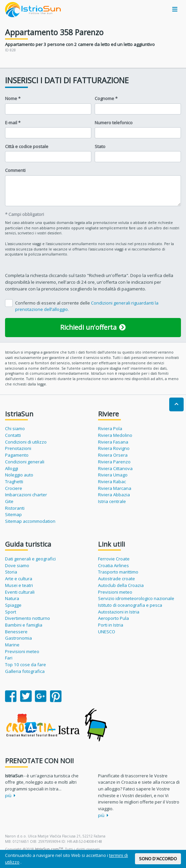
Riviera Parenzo (114, 462)
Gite (9, 501)
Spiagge (13, 605)
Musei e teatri (19, 585)
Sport (11, 612)
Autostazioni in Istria (119, 612)
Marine (12, 645)
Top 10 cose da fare (26, 665)
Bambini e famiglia (24, 625)
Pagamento (17, 455)
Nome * (13, 98)
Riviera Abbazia (114, 495)
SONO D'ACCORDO (158, 859)
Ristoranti (15, 508)
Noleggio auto (19, 475)
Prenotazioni (18, 448)
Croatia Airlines (113, 565)
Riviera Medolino (115, 435)
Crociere (14, 488)
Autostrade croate (117, 579)
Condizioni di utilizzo (26, 442)
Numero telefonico (114, 123)
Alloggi (12, 468)
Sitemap (13, 514)
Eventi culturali (20, 592)
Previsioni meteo (22, 651)
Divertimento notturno (28, 618)
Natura (12, 598)
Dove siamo (17, 565)
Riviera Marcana (115, 488)
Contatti (13, 435)
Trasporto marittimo (118, 572)
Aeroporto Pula (113, 618)
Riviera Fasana (113, 442)
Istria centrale (112, 501)
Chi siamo (15, 428)
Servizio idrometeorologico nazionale (136, 598)
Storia (11, 572)
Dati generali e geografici (30, 559)
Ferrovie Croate (114, 559)
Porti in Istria (111, 625)
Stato (100, 146)
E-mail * (13, 123)
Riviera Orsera (113, 455)
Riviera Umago (113, 475)
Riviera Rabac (112, 482)
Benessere (16, 632)
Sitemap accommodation (30, 521)
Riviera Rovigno (114, 448)
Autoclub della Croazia (121, 585)
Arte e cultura (19, 579)
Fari (9, 658)
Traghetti (14, 482)
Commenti (15, 170)
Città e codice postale (27, 146)
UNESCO (107, 632)
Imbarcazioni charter (26, 495)
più (10, 795)
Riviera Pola (110, 428)
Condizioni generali (25, 462)
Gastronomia (18, 638)
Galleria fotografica (25, 671)
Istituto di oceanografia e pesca (130, 605)
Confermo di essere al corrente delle (87, 306)
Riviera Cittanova (115, 468)
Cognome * (106, 98)
